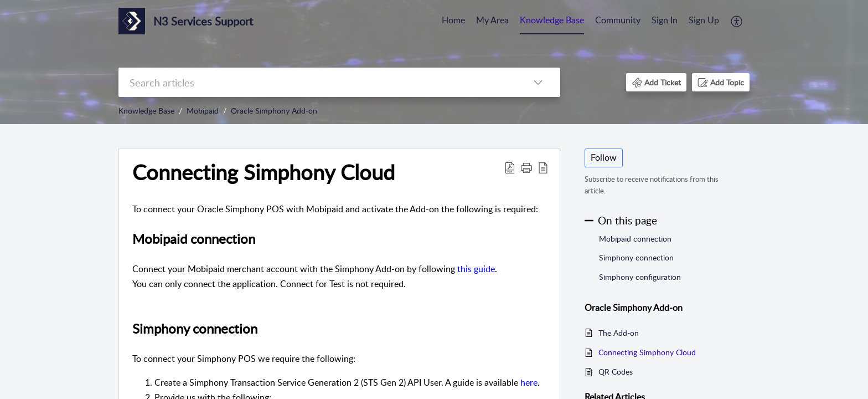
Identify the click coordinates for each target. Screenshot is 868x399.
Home (453, 20)
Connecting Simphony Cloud (647, 352)
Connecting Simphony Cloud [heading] (263, 172)
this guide (476, 269)
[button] (737, 21)
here (529, 382)
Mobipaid (203, 111)
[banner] (434, 62)
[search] (317, 82)
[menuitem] (453, 21)
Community (618, 20)
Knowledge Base (552, 20)
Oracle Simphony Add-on (274, 111)
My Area (492, 20)
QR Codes (616, 372)
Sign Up (704, 20)
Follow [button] (604, 157)
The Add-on (619, 333)
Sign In (665, 20)
